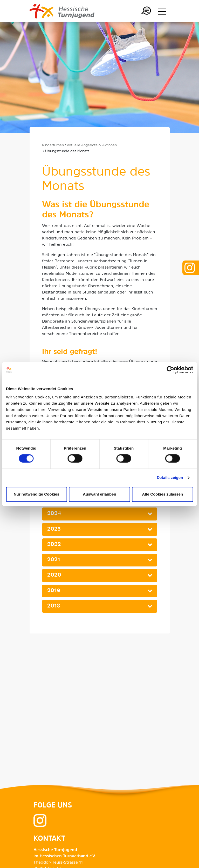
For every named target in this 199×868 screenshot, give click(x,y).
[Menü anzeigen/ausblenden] (162, 11)
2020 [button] (54, 575)
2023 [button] (54, 529)
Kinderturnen (53, 145)
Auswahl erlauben (99, 494)
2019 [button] (54, 591)
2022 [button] (54, 545)
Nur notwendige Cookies (37, 494)
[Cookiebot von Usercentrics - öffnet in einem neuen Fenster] (170, 370)
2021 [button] (54, 560)
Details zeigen (170, 478)
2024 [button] (54, 514)
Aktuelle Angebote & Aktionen (92, 145)
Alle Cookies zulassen (163, 494)
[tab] (100, 514)
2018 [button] (54, 606)
